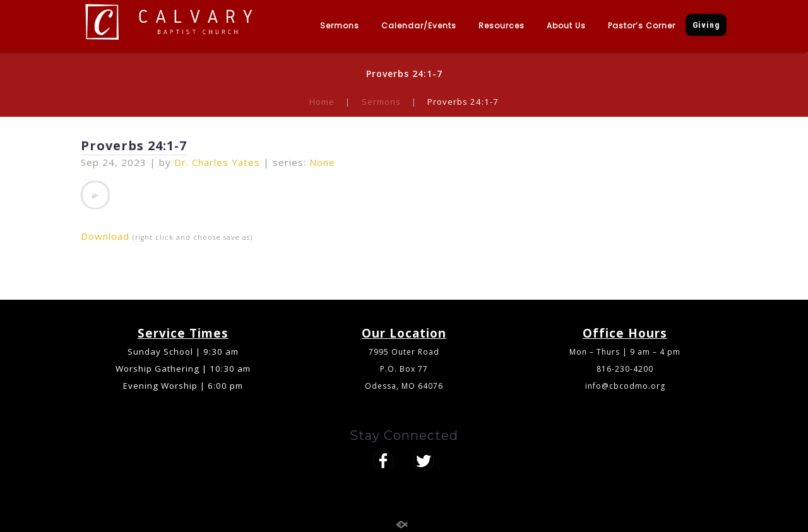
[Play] (95, 195)
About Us (566, 26)
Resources (502, 26)
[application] (95, 195)
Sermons (340, 26)
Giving (706, 25)
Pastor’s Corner (642, 26)
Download (105, 236)
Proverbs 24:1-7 (134, 145)
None (322, 162)
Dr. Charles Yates (217, 162)
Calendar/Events (419, 26)
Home (322, 102)
